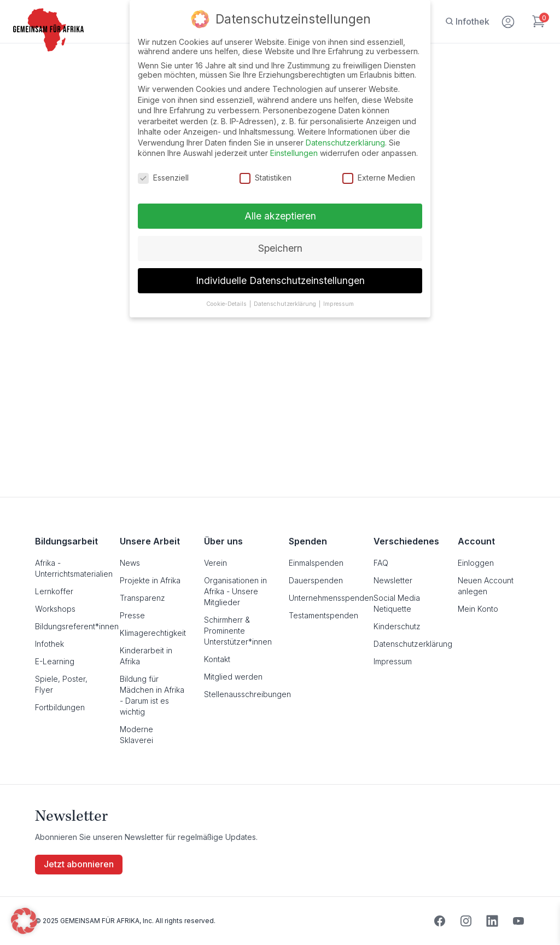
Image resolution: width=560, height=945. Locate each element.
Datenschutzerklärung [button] (286, 304)
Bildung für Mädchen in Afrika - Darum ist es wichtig (152, 695)
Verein (215, 563)
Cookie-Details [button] (227, 304)
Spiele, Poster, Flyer (61, 684)
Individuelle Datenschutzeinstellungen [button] (280, 280)
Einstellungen (294, 153)
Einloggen (476, 563)
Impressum (393, 661)
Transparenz (142, 598)
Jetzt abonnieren (79, 865)
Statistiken (266, 178)
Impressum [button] (339, 304)
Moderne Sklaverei (136, 735)
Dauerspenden (316, 580)
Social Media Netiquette (397, 603)
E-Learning (55, 661)
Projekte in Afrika (150, 580)
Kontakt (217, 659)
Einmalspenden (316, 563)
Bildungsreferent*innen (69, 626)
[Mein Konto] (509, 20)
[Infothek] (467, 21)
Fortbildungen (60, 707)
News (130, 563)
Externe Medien (379, 178)
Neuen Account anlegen (486, 586)
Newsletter (393, 580)
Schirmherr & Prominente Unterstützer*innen (238, 631)
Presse (132, 615)
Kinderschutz (397, 626)
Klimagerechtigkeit (153, 633)
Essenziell (163, 178)
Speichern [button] (280, 248)
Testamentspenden (322, 615)
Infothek (49, 644)
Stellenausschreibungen (238, 694)
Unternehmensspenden (322, 598)
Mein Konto (478, 609)
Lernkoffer (54, 591)
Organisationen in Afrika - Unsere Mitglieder (235, 591)
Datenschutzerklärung (407, 644)
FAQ (381, 563)
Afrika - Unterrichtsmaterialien (69, 568)
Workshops (55, 609)
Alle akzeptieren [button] (280, 216)
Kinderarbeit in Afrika (146, 656)
